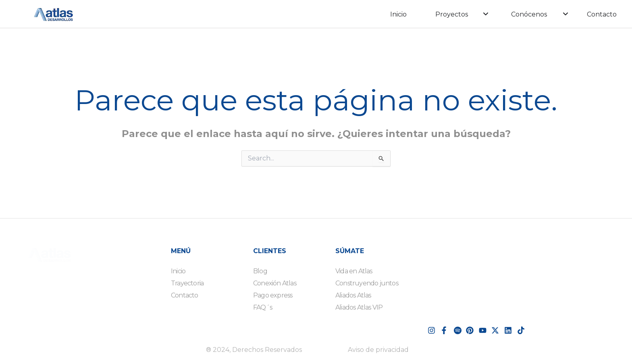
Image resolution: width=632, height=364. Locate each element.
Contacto (602, 14)
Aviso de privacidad (378, 350)
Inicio (398, 14)
